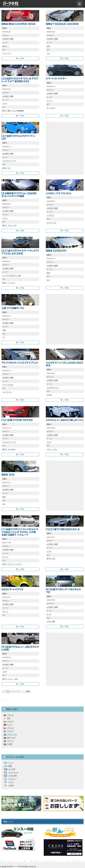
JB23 (16, 679)
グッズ (11, 782)
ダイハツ (5, 557)
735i (48, 53)
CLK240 (49, 395)
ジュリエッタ (7, 392)
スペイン (10, 741)
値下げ (5, 111)
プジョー (5, 218)
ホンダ (49, 614)
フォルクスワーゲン (9, 161)
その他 (10, 744)
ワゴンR (14, 111)
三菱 (4, 330)
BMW (48, 46)
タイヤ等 (12, 769)
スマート (50, 101)
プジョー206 (12, 225)
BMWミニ (6, 46)
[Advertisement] (65, 144)
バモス (49, 622)
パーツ (11, 763)
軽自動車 (21, 111)
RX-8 (54, 559)
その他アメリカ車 (15, 276)
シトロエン (51, 215)
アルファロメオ (8, 385)
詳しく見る (20, 58)
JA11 (55, 449)
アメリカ (10, 731)
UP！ (9, 168)
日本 (9, 718)
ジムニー (50, 449)
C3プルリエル (52, 223)
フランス (10, 728)
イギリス (10, 715)
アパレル (12, 779)
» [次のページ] (24, 692)
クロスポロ (12, 449)
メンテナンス (13, 773)
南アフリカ (11, 738)
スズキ (5, 104)
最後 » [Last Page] (28, 692)
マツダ (49, 551)
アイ (4, 337)
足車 (9, 111)
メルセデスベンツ (53, 388)
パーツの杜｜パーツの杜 (11, 4)
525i (48, 280)
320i (4, 504)
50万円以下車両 (8, 39)
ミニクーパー (7, 53)
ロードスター (51, 108)
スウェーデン (12, 735)
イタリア (10, 722)
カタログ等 (13, 776)
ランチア (5, 276)
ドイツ (10, 725)
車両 (10, 766)
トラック (11, 564)
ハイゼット (18, 564)
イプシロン (12, 283)
